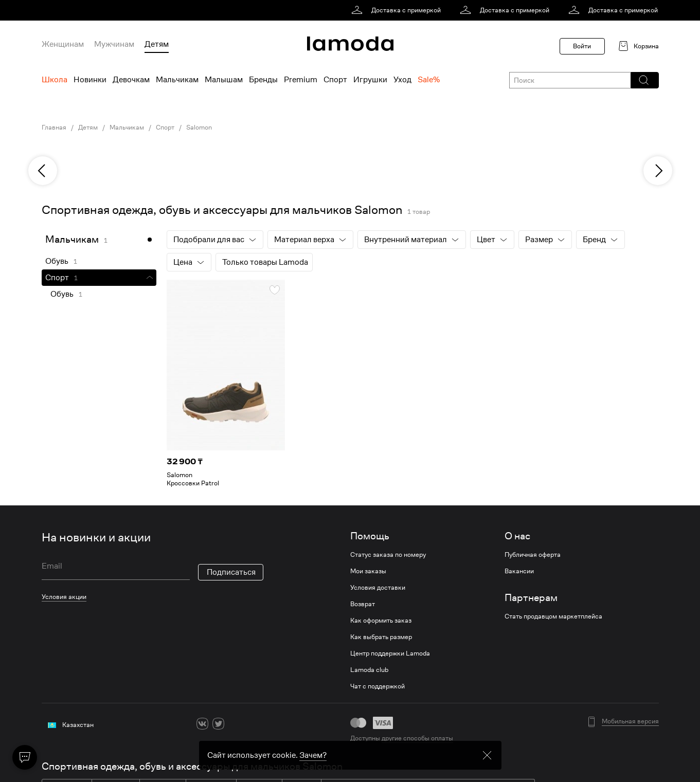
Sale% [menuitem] (429, 80)
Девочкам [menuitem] (131, 80)
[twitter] (218, 724)
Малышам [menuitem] (224, 80)
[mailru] (266, 724)
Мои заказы (368, 571)
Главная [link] (54, 128)
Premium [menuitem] (301, 80)
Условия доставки (378, 588)
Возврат (363, 604)
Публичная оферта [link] (533, 555)
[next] (658, 171)
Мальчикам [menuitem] (177, 80)
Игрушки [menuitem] (370, 80)
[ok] (234, 724)
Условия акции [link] (64, 597)
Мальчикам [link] (127, 128)
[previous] (43, 171)
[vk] (202, 724)
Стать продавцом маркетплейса (553, 616)
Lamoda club (369, 670)
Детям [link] (88, 128)
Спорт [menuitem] (335, 80)
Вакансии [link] (519, 571)
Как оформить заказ (381, 621)
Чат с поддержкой (378, 686)
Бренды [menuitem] (263, 80)
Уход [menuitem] (402, 80)
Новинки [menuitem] (90, 80)
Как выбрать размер (381, 637)
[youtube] (250, 724)
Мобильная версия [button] (630, 721)
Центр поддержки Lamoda (390, 653)
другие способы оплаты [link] (417, 738)
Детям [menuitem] (157, 44)
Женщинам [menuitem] (63, 44)
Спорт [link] (165, 128)
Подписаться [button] (231, 572)
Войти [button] (582, 46)
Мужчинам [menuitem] (114, 44)
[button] (644, 80)
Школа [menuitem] (55, 80)
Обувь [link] (57, 261)
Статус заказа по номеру (388, 555)
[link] (398, 10)
